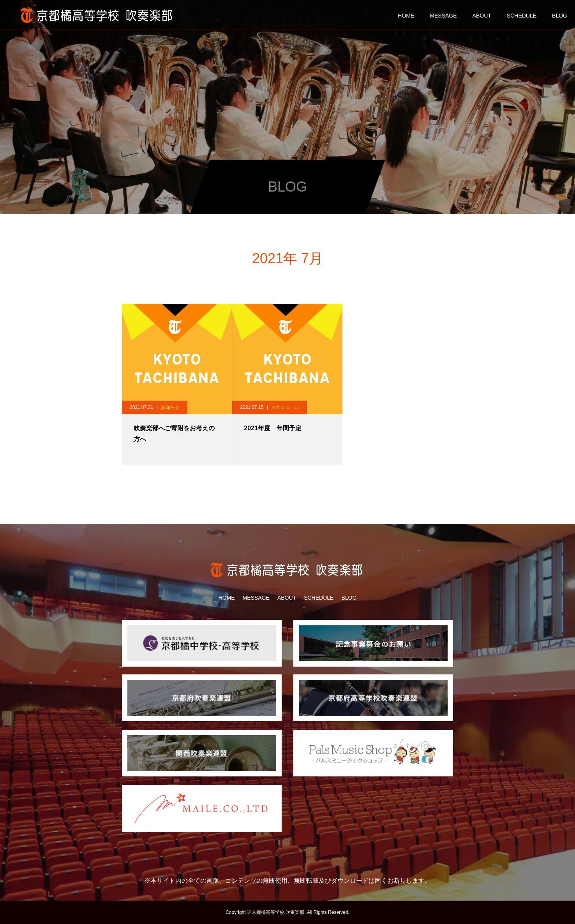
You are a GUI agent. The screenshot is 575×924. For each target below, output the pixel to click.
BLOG (560, 16)
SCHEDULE (522, 16)
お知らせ (170, 407)
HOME (406, 16)
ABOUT (482, 16)
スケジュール (285, 407)
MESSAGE (443, 16)
